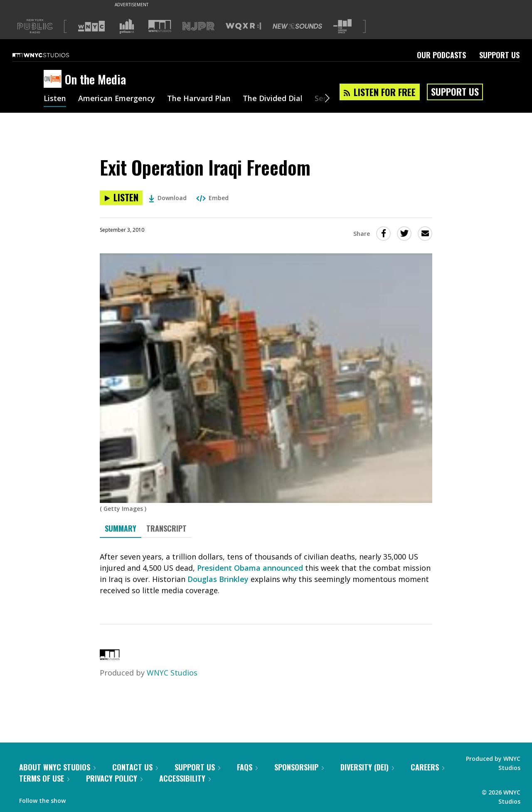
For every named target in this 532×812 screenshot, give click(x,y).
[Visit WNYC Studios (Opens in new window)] (160, 26)
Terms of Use (44, 778)
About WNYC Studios (57, 767)
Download (168, 198)
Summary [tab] (121, 528)
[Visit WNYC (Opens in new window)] (91, 26)
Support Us (499, 55)
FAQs (247, 767)
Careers (427, 767)
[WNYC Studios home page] (51, 55)
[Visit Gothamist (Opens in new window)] (127, 26)
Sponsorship (299, 767)
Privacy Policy (114, 778)
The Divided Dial (273, 99)
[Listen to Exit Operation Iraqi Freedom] (121, 198)
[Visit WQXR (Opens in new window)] (243, 26)
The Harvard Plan (199, 99)
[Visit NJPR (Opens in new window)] (198, 26)
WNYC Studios (172, 673)
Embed (212, 198)
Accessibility (185, 778)
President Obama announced (250, 568)
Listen (55, 99)
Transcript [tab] (166, 528)
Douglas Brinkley (218, 579)
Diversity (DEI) (367, 767)
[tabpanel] (266, 574)
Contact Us (135, 767)
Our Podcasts (441, 55)
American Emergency (117, 99)
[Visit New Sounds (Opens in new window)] (297, 26)
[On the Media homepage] (54, 79)
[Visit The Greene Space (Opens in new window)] (342, 26)
